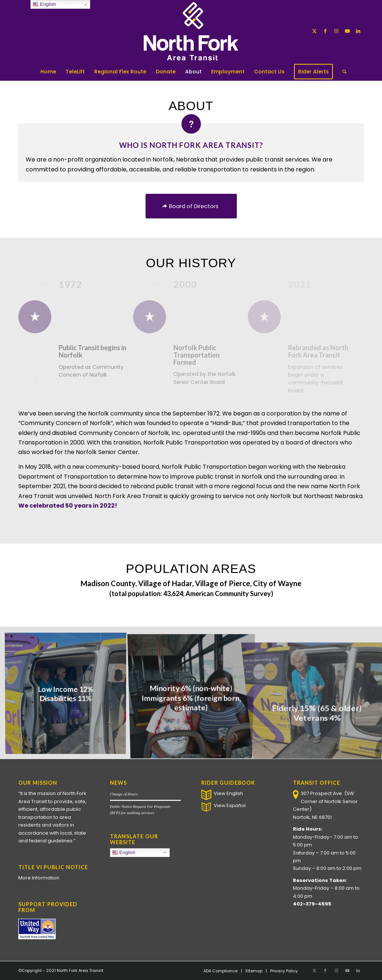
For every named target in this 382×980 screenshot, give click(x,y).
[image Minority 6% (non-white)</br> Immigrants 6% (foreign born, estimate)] (194, 695)
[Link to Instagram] (336, 31)
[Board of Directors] (191, 206)
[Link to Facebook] (325, 31)
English (141, 853)
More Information (39, 878)
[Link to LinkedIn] (358, 31)
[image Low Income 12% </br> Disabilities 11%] (68, 695)
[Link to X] (314, 31)
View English (228, 793)
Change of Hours (124, 794)
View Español (230, 805)
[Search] (342, 72)
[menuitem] (48, 72)
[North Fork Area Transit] (191, 31)
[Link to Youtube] (347, 31)
